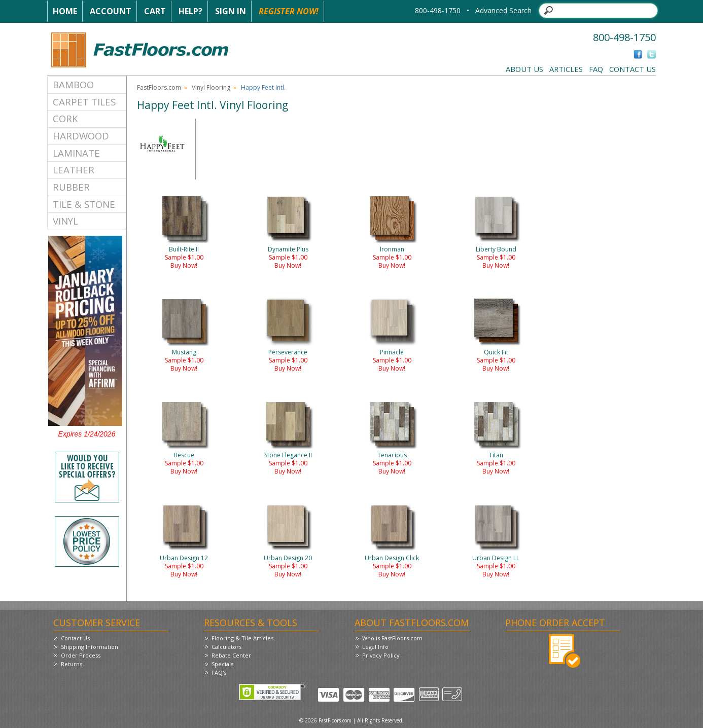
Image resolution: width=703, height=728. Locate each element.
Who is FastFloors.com (392, 638)
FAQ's (219, 672)
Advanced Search (503, 10)
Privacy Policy (381, 655)
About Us (524, 69)
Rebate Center (231, 655)
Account (111, 11)
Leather (74, 170)
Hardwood (81, 136)
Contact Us (632, 69)
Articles (566, 69)
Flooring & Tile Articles (242, 638)
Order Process (81, 655)
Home (65, 11)
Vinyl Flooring (211, 87)
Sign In (231, 11)
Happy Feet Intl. (263, 87)
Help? (190, 11)
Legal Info (375, 647)
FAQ (596, 69)
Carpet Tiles (84, 102)
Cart (155, 11)
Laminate (76, 153)
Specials (222, 664)
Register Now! (289, 11)
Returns (72, 664)
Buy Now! (184, 265)
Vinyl (65, 221)
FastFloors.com (159, 87)
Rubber (71, 187)
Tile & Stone (84, 204)
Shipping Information (90, 647)
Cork (65, 118)
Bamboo (73, 84)
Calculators (226, 647)
